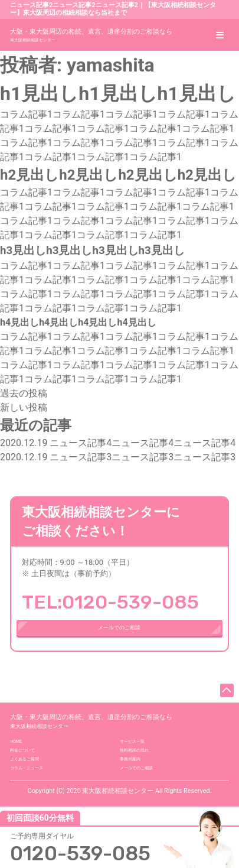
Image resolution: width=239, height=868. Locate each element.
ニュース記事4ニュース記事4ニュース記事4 (118, 443)
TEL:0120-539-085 (110, 602)
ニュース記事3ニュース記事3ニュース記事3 (118, 457)
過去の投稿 (24, 393)
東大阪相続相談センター (91, 34)
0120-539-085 (84, 848)
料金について (33, 794)
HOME (21, 777)
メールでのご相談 (119, 640)
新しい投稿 (24, 407)
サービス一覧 (143, 777)
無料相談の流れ (147, 794)
